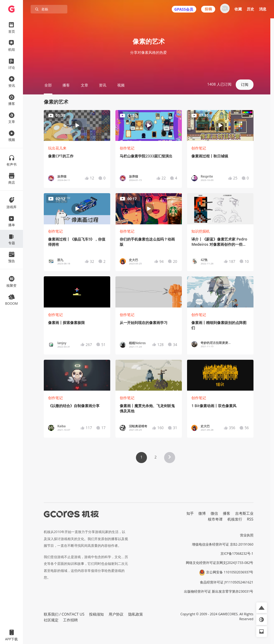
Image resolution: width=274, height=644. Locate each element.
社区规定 (51, 620)
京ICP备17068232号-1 (237, 554)
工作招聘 (70, 620)
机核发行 (235, 519)
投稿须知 (96, 614)
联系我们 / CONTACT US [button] (64, 614)
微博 (202, 513)
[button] (170, 458)
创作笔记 (127, 148)
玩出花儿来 (57, 148)
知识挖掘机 (201, 231)
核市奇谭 (215, 519)
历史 (250, 9)
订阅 (245, 85)
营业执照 (247, 535)
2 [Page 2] (155, 457)
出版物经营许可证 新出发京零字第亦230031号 (219, 591)
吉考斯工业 (244, 513)
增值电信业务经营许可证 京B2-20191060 (223, 544)
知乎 (190, 513)
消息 (263, 9)
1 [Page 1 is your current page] (141, 457)
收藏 (238, 9)
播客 (227, 513)
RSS (250, 519)
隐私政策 (136, 614)
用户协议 (116, 614)
